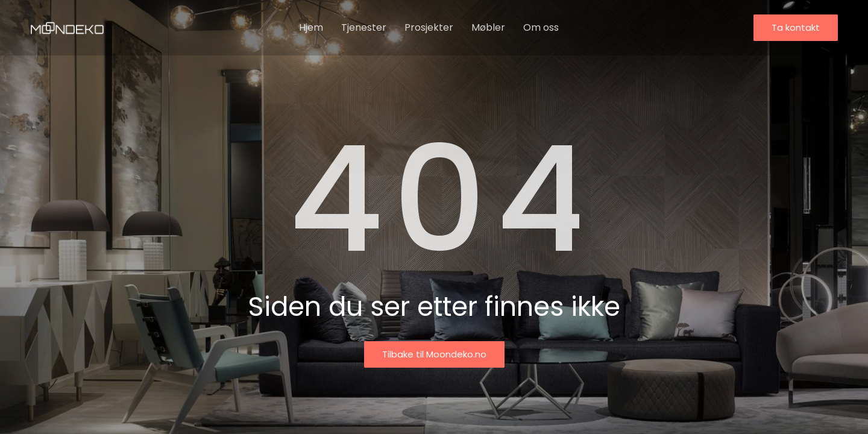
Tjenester (364, 27)
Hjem (311, 27)
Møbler (488, 27)
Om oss (541, 27)
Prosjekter (429, 27)
